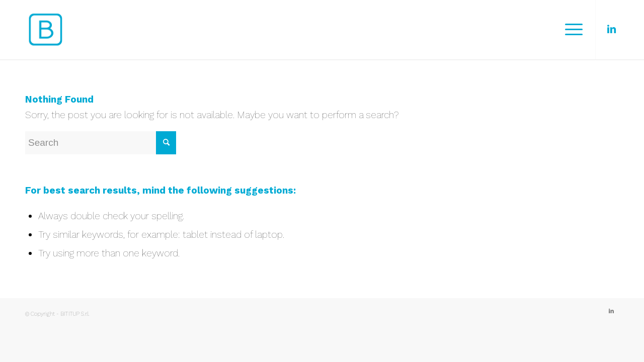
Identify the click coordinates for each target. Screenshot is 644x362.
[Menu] (571, 30)
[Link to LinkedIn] (611, 29)
